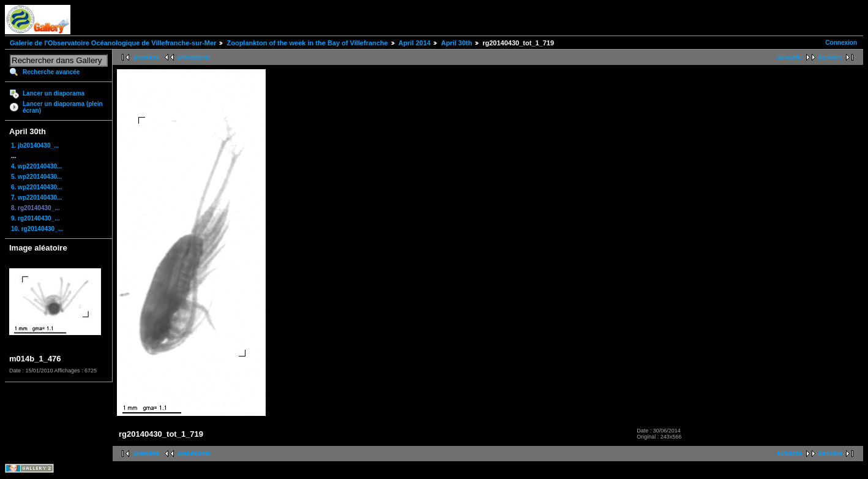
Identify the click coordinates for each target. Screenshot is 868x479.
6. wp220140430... (36, 187)
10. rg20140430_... (37, 229)
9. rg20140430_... (36, 218)
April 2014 (415, 43)
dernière (830, 57)
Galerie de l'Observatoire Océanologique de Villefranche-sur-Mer (113, 43)
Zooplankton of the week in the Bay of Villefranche (307, 43)
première (146, 57)
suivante (789, 57)
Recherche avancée (51, 72)
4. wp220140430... (36, 166)
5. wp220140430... (36, 177)
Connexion (841, 43)
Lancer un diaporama (54, 93)
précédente (194, 57)
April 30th (456, 43)
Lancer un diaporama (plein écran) (63, 107)
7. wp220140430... (36, 198)
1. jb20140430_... (35, 145)
